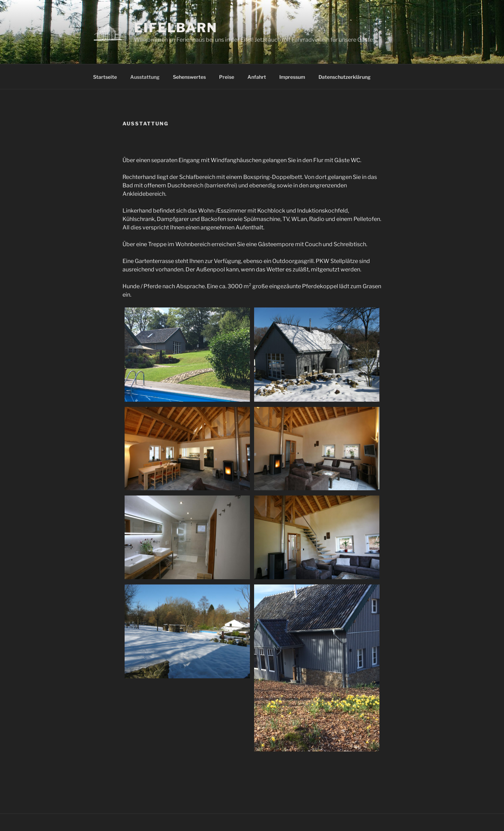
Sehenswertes (189, 77)
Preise (227, 77)
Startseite (105, 77)
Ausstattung (145, 77)
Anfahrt (257, 77)
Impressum (292, 77)
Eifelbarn (176, 28)
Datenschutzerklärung (345, 77)
